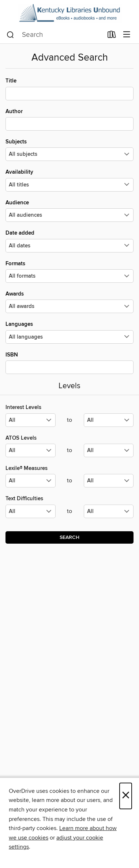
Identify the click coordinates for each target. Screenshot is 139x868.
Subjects (69, 150)
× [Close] (126, 796)
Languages (69, 332)
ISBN (69, 363)
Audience (69, 211)
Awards (69, 302)
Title (69, 89)
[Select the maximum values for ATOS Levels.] (109, 450)
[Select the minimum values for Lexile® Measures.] (31, 481)
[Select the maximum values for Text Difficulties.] (109, 511)
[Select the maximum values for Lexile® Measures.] (109, 481)
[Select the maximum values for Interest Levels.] (109, 420)
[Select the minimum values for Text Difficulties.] (31, 511)
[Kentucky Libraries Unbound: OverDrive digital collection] (69, 13)
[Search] (10, 35)
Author (69, 119)
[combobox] (55, 35)
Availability (69, 180)
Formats (69, 271)
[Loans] (112, 36)
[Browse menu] (127, 35)
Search (69, 537)
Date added (69, 241)
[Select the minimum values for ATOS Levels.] (31, 450)
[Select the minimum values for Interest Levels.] (31, 420)
